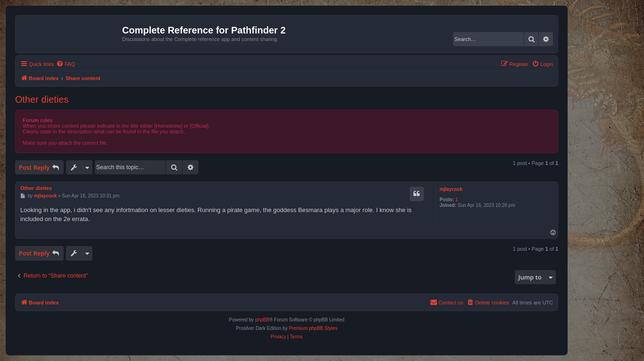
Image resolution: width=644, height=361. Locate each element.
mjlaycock (451, 189)
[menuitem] (66, 64)
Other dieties (42, 99)
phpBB (262, 320)
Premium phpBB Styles (313, 328)
